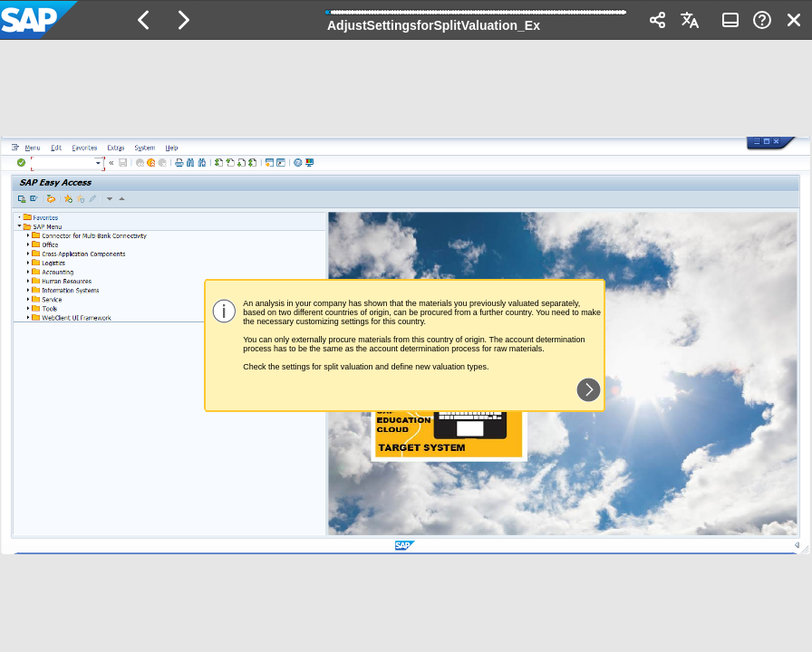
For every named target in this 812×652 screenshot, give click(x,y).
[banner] (406, 20)
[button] (144, 20)
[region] (406, 346)
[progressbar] (477, 18)
